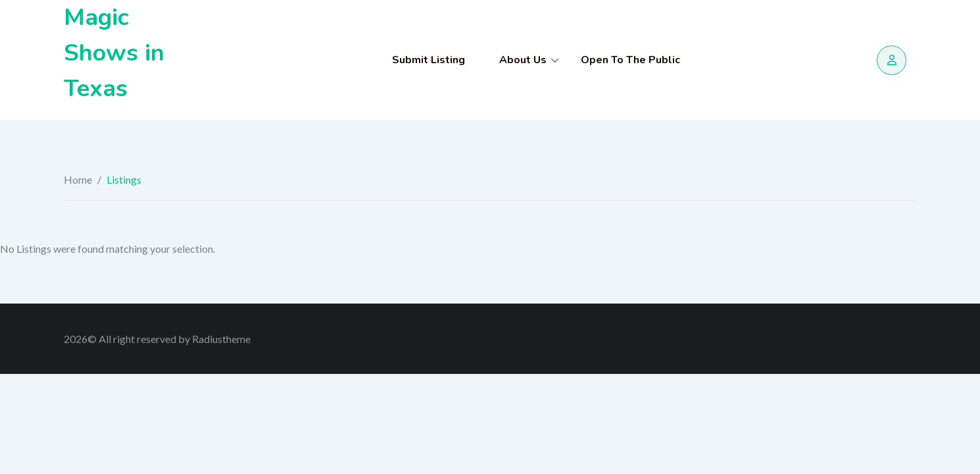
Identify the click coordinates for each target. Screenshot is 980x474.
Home (78, 179)
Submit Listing (429, 60)
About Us (523, 60)
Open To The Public (630, 60)
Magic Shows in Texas (114, 53)
